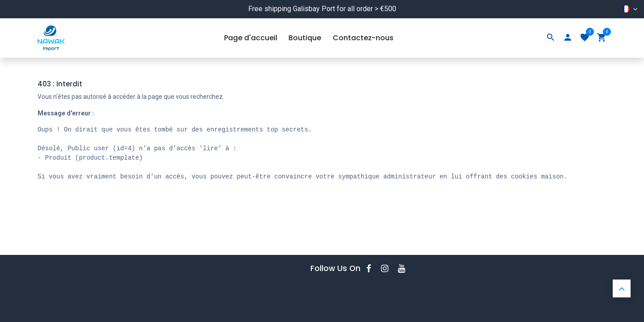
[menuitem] (251, 38)
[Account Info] (568, 38)
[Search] (551, 38)
